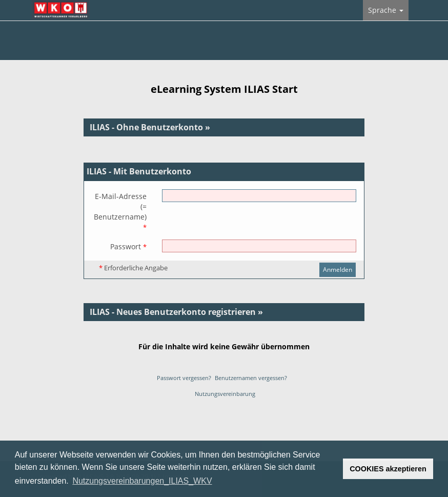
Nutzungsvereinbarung (225, 394)
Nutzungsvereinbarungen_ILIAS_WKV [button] (142, 481)
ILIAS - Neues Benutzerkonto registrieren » (176, 312)
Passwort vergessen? (184, 378)
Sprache (386, 10)
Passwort (128, 246)
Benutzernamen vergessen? (251, 378)
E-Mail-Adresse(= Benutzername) (120, 212)
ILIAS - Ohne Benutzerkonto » (150, 127)
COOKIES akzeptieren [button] (388, 469)
